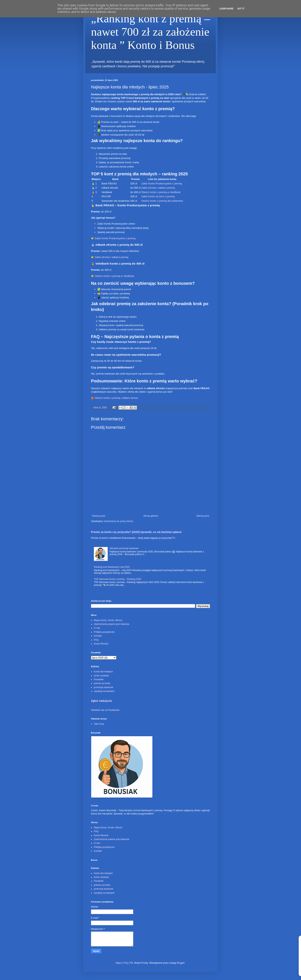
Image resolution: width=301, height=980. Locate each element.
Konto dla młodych (103, 672)
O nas (97, 628)
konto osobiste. (102, 676)
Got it (241, 9)
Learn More (227, 9)
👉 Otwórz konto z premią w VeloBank (112, 276)
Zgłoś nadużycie (101, 701)
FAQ (96, 640)
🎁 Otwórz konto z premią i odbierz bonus (115, 398)
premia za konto (102, 683)
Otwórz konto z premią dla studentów (162, 201)
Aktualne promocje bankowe (124, 548)
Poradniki (99, 679)
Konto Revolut (101, 644)
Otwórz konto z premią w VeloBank (161, 192)
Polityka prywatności (104, 632)
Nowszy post (98, 516)
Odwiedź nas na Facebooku (105, 710)
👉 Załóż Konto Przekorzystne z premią (113, 238)
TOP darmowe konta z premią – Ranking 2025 (117, 579)
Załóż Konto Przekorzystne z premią (162, 184)
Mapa (119, 963)
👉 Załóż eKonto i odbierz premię (110, 257)
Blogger (181, 963)
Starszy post (203, 516)
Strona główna (151, 516)
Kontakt (98, 636)
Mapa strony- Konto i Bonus (108, 620)
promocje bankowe (104, 687)
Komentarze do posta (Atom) (118, 521)
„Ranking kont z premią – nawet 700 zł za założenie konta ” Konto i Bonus (150, 32)
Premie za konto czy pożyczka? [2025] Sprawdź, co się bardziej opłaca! (136, 532)
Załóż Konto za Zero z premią (158, 196)
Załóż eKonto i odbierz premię (158, 188)
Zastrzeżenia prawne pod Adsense (112, 624)
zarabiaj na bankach (104, 691)
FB (131, 963)
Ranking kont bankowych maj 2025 (112, 567)
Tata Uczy (99, 724)
